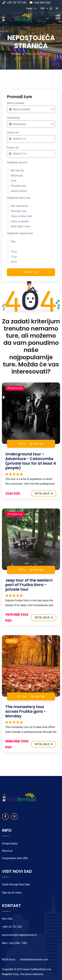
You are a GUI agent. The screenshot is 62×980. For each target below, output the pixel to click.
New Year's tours (21, 226)
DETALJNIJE (44, 493)
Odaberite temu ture (19, 198)
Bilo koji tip (17, 170)
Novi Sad (39, 444)
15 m (14, 257)
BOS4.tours (9, 959)
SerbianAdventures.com (34, 959)
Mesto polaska (16, 103)
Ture (13, 181)
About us (7, 851)
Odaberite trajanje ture (20, 233)
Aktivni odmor (19, 191)
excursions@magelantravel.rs (19, 935)
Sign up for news (12, 893)
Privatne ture (18, 186)
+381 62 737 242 (14, 3)
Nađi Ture (31, 272)
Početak (16, 54)
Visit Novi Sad (40, 3)
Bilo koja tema (19, 206)
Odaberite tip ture (17, 162)
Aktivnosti (17, 176)
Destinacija (13, 118)
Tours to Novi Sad (21, 216)
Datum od (13, 133)
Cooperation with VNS (15, 858)
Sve (13, 241)
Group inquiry (10, 843)
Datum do (13, 148)
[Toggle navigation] (59, 17)
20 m (14, 262)
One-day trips (19, 211)
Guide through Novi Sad (16, 884)
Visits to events (20, 221)
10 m (14, 252)
